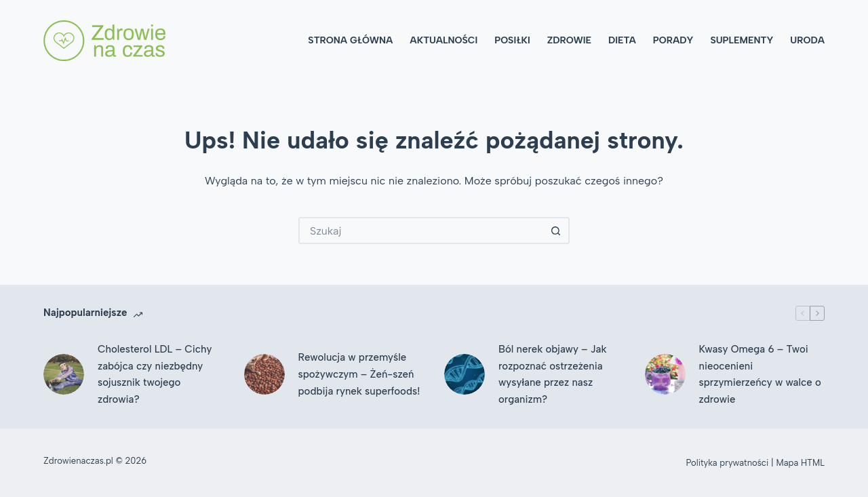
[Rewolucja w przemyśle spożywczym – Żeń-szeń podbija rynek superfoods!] (264, 374)
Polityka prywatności (728, 463)
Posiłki (512, 40)
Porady (673, 40)
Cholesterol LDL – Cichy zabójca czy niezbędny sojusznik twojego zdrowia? (155, 374)
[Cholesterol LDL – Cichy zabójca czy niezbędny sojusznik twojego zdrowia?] (64, 374)
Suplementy (742, 40)
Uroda (807, 40)
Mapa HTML (800, 463)
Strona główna (350, 40)
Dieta (622, 40)
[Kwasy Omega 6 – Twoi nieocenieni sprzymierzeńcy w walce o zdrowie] (665, 374)
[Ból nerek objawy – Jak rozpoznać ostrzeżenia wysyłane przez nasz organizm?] (465, 374)
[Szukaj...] (420, 231)
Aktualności (443, 40)
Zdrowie (569, 40)
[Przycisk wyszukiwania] (556, 231)
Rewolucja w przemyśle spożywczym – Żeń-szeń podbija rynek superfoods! (359, 374)
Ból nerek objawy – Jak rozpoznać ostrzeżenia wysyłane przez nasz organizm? (552, 374)
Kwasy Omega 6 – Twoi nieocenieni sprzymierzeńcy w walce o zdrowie (760, 374)
